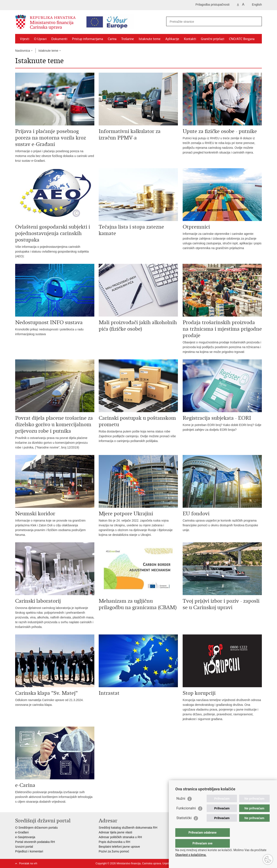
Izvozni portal (24, 847)
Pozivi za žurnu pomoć (114, 851)
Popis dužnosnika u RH (114, 842)
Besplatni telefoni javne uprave (119, 847)
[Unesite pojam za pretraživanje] (207, 22)
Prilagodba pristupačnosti (212, 5)
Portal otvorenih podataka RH (35, 842)
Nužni (181, 807)
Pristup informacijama (88, 39)
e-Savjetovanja (25, 837)
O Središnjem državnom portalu (36, 828)
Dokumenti (59, 39)
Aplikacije (172, 39)
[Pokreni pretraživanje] (257, 21)
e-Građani (22, 832)
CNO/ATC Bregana (242, 39)
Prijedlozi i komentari (29, 851)
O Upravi (40, 39)
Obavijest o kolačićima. (191, 855)
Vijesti (25, 39)
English (257, 5)
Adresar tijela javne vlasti (115, 832)
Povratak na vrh (28, 863)
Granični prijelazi (213, 39)
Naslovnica (23, 51)
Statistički (184, 827)
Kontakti (190, 39)
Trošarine (128, 39)
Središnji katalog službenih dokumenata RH (128, 828)
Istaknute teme (150, 39)
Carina (112, 39)
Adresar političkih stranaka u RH (120, 837)
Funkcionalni (186, 817)
